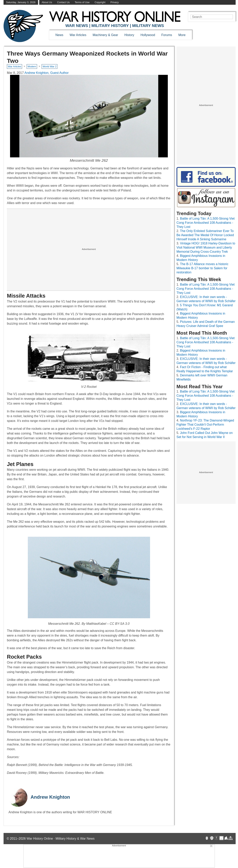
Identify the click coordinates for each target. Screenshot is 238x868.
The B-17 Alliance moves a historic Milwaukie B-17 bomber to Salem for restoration (202, 268)
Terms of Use (82, 2)
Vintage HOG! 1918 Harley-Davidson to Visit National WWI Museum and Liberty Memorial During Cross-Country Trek (206, 247)
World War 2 (49, 66)
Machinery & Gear (105, 35)
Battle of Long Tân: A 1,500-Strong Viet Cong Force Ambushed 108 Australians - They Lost (206, 223)
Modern (32, 66)
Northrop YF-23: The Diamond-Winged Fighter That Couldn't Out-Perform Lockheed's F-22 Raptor (205, 425)
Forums (167, 35)
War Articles (78, 35)
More (182, 35)
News (59, 35)
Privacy (115, 2)
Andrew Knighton (50, 797)
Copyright (100, 2)
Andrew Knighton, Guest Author (47, 73)
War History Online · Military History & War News (61, 839)
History (129, 35)
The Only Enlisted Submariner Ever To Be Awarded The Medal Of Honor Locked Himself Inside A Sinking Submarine (205, 235)
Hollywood (148, 35)
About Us (47, 2)
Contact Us (63, 2)
